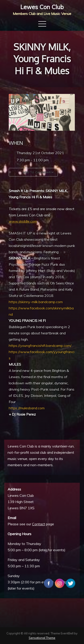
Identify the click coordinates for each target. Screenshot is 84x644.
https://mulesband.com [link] (27, 408)
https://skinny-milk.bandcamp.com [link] (36, 302)
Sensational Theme (42, 638)
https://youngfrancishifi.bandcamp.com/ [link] (40, 346)
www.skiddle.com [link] (23, 221)
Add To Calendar (33, 172)
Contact (39, 524)
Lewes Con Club (42, 7)
